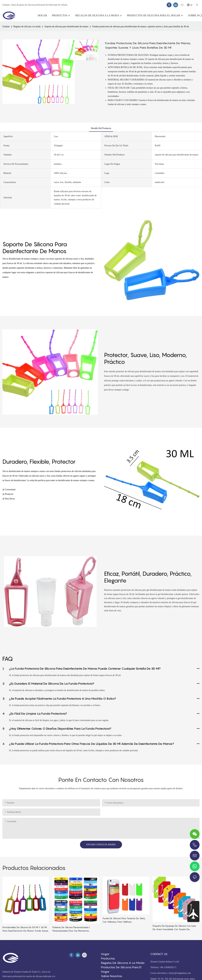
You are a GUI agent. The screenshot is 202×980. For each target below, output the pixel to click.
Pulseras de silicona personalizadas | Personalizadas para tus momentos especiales (71, 929)
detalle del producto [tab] (101, 128)
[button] (201, 15)
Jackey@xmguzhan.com (180, 973)
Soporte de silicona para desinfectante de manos (66, 27)
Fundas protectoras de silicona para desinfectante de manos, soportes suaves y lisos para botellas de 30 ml (141, 27)
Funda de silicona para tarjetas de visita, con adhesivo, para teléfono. (124, 920)
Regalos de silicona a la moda (27, 27)
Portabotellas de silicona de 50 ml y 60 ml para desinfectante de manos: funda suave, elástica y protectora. (25, 929)
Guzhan (6, 27)
